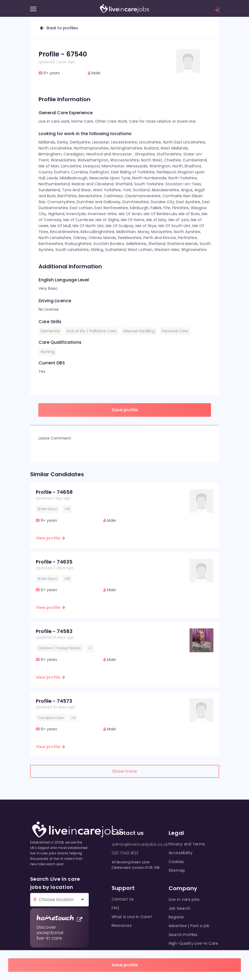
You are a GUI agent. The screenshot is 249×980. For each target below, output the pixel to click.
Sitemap (177, 870)
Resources (122, 925)
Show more (124, 771)
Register (176, 917)
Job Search (180, 908)
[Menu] (33, 9)
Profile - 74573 (54, 701)
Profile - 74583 (54, 631)
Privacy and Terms (187, 844)
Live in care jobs (184, 899)
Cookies (176, 862)
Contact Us (123, 899)
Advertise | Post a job (189, 926)
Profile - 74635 (54, 562)
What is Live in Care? (132, 917)
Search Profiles (183, 935)
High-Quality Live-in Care (193, 943)
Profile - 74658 (54, 492)
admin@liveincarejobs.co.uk (140, 844)
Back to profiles (59, 28)
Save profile (125, 965)
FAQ (116, 908)
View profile (51, 538)
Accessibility (181, 853)
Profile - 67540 (63, 54)
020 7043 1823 (125, 853)
